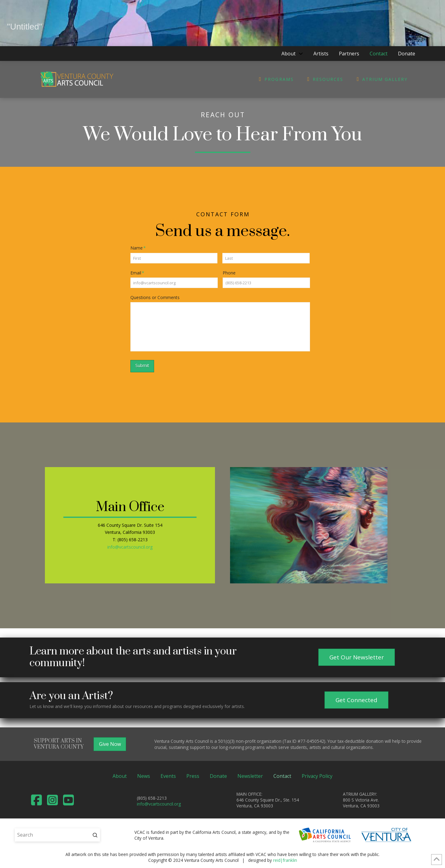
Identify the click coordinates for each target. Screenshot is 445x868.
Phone (229, 273)
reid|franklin (285, 860)
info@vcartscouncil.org (130, 547)
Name (138, 248)
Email (137, 273)
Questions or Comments (155, 298)
